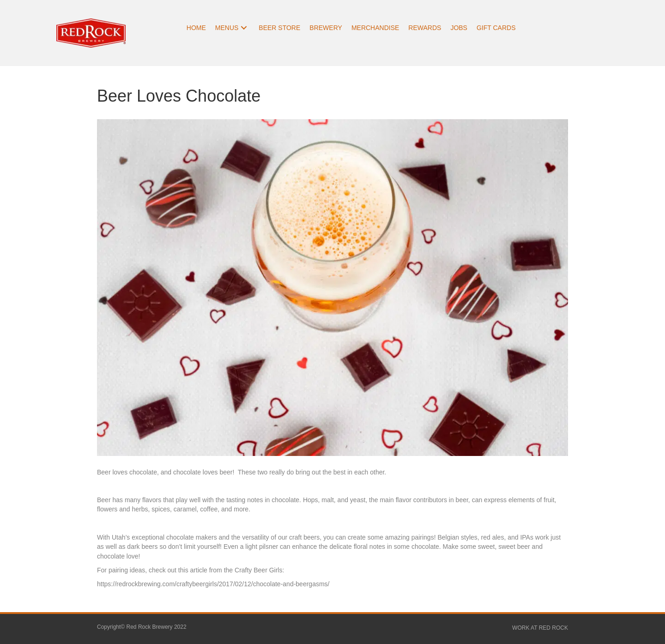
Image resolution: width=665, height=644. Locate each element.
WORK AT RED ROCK (540, 628)
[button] (244, 28)
